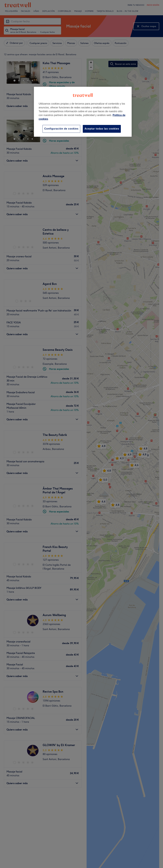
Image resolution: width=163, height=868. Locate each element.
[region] (83, 112)
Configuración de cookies (61, 129)
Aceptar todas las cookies (102, 129)
